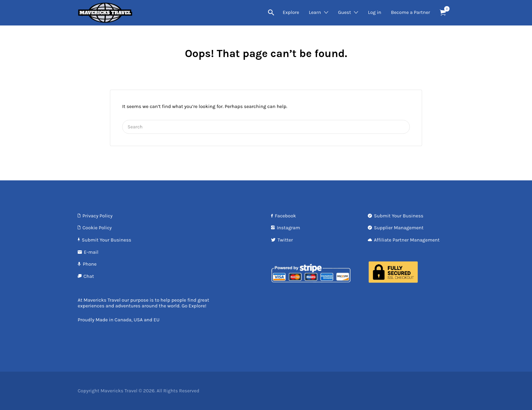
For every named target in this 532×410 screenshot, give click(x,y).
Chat (89, 276)
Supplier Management (399, 228)
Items (445, 9)
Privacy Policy (98, 216)
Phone (90, 264)
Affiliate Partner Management (407, 240)
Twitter (285, 240)
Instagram (289, 228)
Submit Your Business (107, 240)
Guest (344, 12)
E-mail (91, 252)
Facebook (286, 216)
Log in (374, 12)
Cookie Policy (97, 228)
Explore (291, 12)
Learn (315, 12)
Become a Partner (410, 12)
